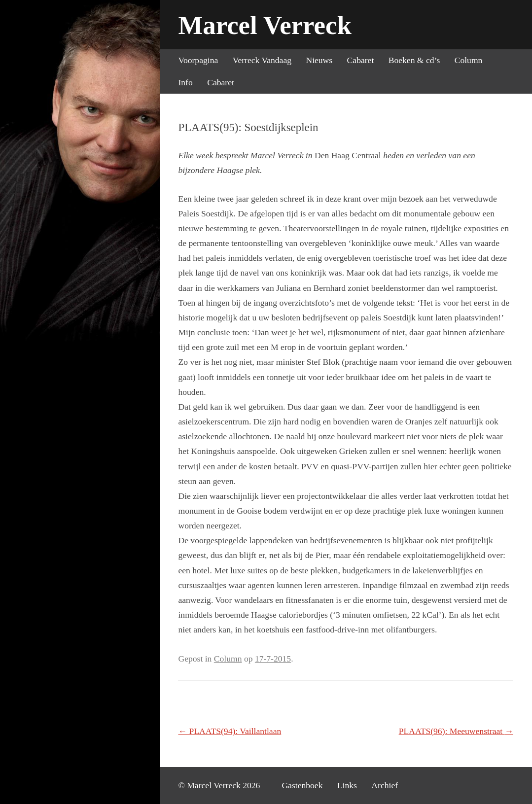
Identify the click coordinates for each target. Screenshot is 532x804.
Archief (385, 785)
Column (469, 60)
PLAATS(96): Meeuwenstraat (456, 731)
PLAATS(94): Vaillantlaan (230, 731)
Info (185, 82)
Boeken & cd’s (414, 60)
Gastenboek (302, 785)
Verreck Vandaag (262, 60)
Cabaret (361, 60)
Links (347, 785)
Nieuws (319, 60)
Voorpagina (198, 60)
